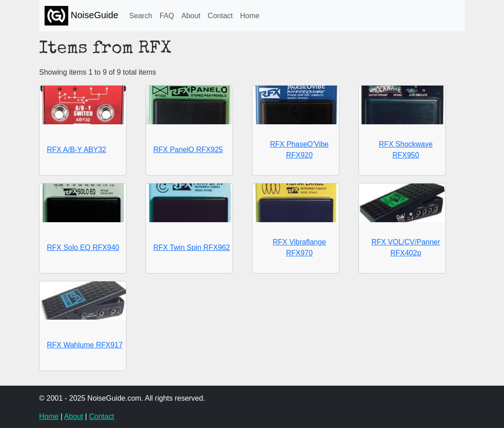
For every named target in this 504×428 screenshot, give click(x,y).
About (191, 16)
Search (141, 16)
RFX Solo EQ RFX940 (83, 247)
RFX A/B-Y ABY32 (76, 150)
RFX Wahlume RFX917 (85, 345)
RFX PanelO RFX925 (188, 150)
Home (250, 16)
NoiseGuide (81, 16)
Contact (220, 16)
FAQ (167, 16)
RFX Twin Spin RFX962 (192, 247)
